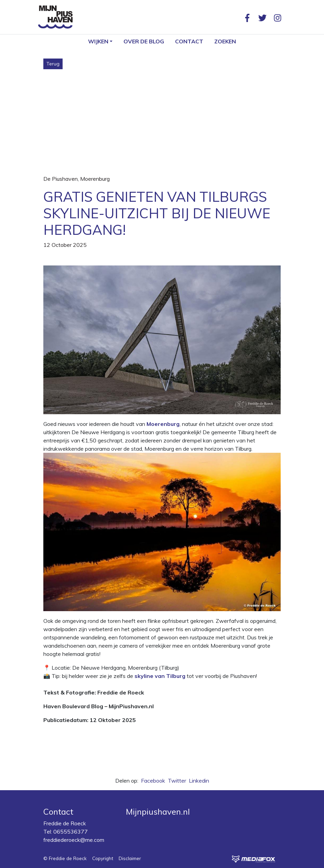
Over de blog (144, 41)
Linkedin (199, 781)
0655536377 (71, 832)
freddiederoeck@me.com (74, 840)
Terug (53, 64)
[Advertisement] (162, 121)
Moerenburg (95, 179)
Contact (189, 41)
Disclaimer (130, 858)
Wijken (98, 41)
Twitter (177, 781)
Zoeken (225, 41)
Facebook (153, 781)
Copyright (103, 858)
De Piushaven (61, 179)
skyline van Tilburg (160, 676)
